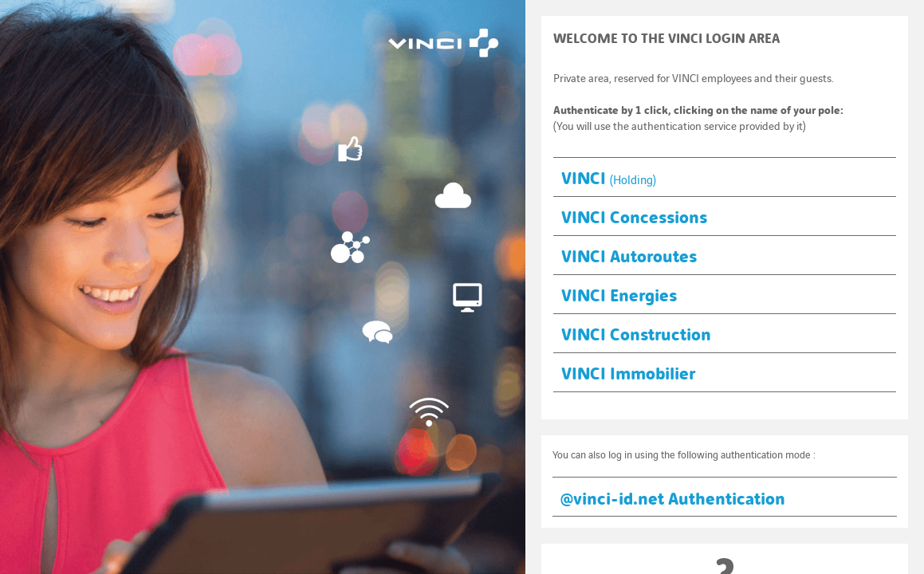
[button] (725, 177)
